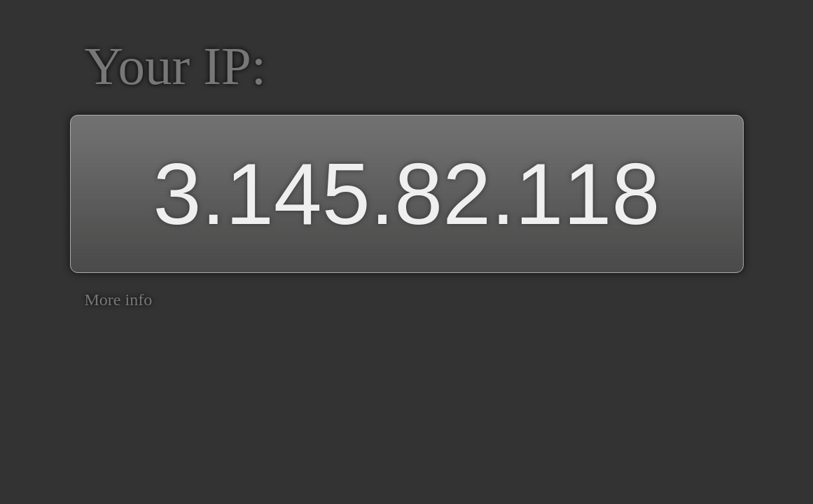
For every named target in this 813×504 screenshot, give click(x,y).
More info (119, 300)
